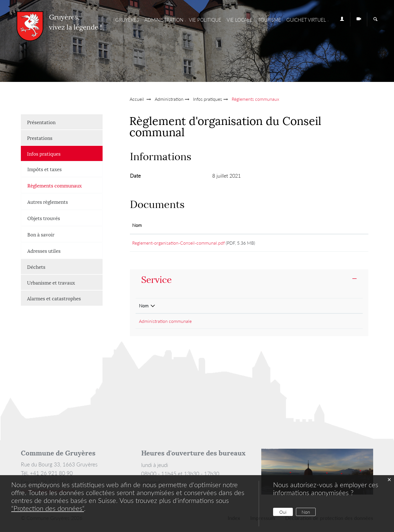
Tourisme (269, 20)
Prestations (40, 138)
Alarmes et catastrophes (54, 298)
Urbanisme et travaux (51, 282)
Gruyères (127, 20)
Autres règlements (48, 202)
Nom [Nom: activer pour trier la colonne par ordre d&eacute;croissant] (144, 306)
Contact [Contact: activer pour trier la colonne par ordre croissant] (299, 306)
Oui (283, 512)
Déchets (36, 267)
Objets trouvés (44, 218)
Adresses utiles (44, 251)
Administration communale (165, 322)
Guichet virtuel (306, 20)
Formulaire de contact (313, 322)
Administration (164, 20)
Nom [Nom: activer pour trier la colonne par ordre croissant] (137, 225)
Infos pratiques (44, 153)
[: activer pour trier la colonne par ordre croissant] (342, 225)
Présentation (41, 122)
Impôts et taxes (45, 169)
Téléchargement (342, 243)
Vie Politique (205, 20)
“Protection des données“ (48, 508)
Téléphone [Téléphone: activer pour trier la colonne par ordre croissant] (238, 306)
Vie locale (240, 20)
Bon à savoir (41, 234)
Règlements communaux (65, 185)
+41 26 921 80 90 (246, 322)
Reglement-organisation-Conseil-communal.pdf (178, 243)
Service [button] (156, 280)
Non (306, 512)
